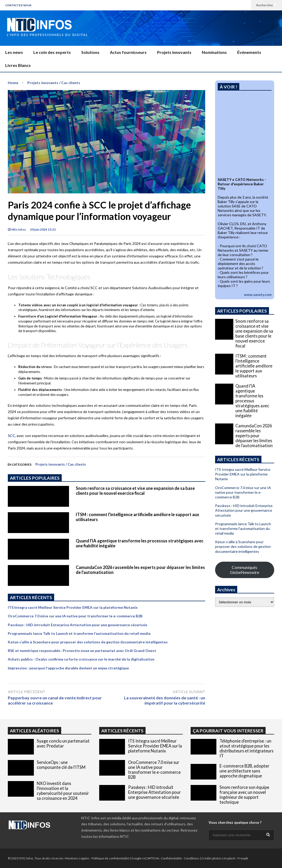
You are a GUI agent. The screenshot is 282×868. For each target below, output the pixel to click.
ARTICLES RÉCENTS (122, 731)
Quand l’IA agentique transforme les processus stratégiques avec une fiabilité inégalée (252, 401)
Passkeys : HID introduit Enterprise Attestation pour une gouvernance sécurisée (77, 625)
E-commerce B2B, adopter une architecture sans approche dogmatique (244, 771)
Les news (14, 52)
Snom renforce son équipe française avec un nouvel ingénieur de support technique (244, 795)
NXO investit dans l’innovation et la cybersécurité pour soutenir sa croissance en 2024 (63, 791)
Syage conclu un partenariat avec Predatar (63, 743)
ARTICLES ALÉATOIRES (35, 731)
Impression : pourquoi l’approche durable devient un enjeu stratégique (68, 668)
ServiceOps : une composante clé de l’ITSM (61, 765)
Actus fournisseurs (128, 52)
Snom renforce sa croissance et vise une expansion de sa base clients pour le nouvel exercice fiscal (135, 491)
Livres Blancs (18, 65)
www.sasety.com (258, 294)
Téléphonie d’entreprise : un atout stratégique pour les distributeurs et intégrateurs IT (246, 748)
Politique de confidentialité (110, 858)
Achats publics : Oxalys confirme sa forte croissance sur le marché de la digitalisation (81, 659)
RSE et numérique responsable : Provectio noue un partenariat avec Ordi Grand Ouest (82, 651)
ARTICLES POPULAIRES (35, 478)
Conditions (192, 858)
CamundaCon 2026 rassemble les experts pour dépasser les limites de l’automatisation (254, 436)
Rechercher (267, 5)
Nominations (214, 52)
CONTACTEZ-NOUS (18, 5)
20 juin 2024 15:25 (43, 229)
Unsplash (229, 858)
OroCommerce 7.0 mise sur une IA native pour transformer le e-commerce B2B (75, 616)
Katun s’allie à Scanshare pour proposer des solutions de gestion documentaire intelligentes (88, 642)
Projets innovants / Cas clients (61, 464)
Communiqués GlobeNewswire (245, 570)
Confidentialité (171, 858)
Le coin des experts (52, 52)
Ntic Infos (17, 229)
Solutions (90, 52)
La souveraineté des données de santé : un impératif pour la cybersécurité (165, 700)
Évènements (249, 52)
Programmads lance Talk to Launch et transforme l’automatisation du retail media (79, 633)
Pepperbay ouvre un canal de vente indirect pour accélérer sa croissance (55, 700)
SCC (11, 436)
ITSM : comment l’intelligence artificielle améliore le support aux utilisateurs (254, 366)
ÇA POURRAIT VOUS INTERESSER (228, 731)
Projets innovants (174, 52)
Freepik (243, 858)
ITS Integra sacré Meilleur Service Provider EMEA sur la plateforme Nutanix (73, 607)
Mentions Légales (77, 858)
